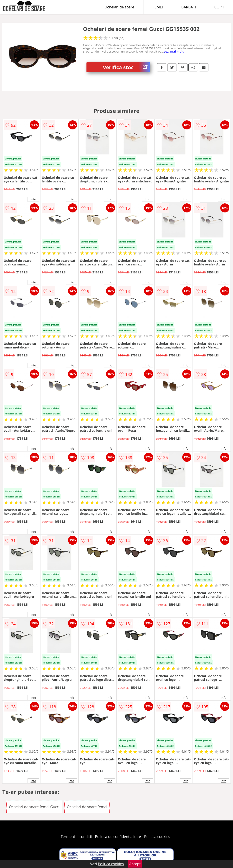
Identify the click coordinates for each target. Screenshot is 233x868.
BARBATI (189, 7)
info (33, 199)
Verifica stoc (126, 67)
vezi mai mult (174, 51)
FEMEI (158, 7)
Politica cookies (157, 837)
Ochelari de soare (119, 7)
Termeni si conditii (76, 837)
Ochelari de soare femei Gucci (34, 807)
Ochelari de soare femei (87, 807)
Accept (135, 864)
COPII (219, 7)
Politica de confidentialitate (118, 837)
